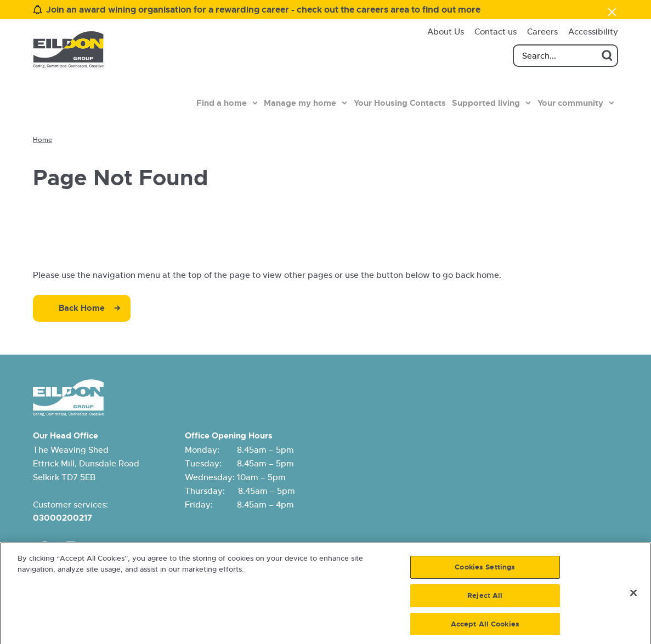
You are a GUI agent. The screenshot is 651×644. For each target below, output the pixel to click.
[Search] (565, 56)
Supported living (486, 103)
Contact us (496, 32)
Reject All (485, 599)
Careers (542, 32)
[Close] (633, 596)
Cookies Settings (485, 571)
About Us (446, 32)
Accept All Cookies (485, 627)
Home (43, 140)
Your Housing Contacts (400, 103)
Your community (570, 103)
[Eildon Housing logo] (68, 50)
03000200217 (63, 518)
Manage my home (300, 103)
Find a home (222, 103)
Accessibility (593, 32)
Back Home (82, 308)
